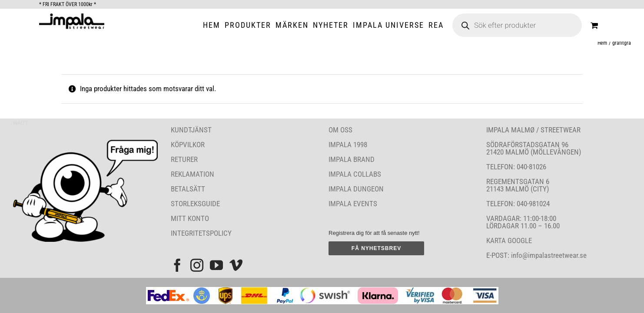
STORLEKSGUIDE (195, 204)
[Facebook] (177, 265)
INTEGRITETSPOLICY (201, 233)
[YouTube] (216, 265)
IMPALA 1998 (348, 145)
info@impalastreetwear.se (548, 255)
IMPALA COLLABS (355, 174)
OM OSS (340, 130)
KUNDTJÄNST (191, 130)
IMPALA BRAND (352, 159)
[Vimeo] (236, 265)
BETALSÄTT (188, 189)
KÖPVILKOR (188, 145)
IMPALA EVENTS (353, 204)
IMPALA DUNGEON (356, 189)
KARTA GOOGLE (509, 241)
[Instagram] (197, 265)
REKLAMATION (193, 174)
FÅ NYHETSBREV (376, 248)
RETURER (184, 159)
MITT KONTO (190, 218)
